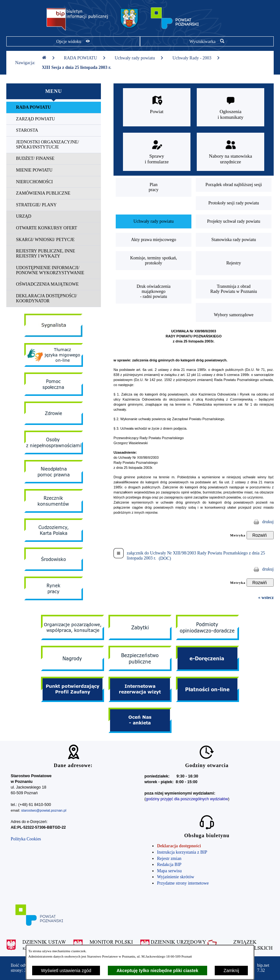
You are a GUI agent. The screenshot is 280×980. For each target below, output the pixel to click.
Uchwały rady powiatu (139, 58)
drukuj (268, 522)
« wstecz (266, 598)
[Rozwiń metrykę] (260, 535)
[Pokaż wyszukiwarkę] (207, 41)
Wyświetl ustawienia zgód (66, 971)
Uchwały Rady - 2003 (196, 58)
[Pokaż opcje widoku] (73, 41)
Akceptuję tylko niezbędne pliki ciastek (157, 971)
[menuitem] (54, 108)
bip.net (263, 968)
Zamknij (231, 971)
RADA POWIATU (85, 58)
